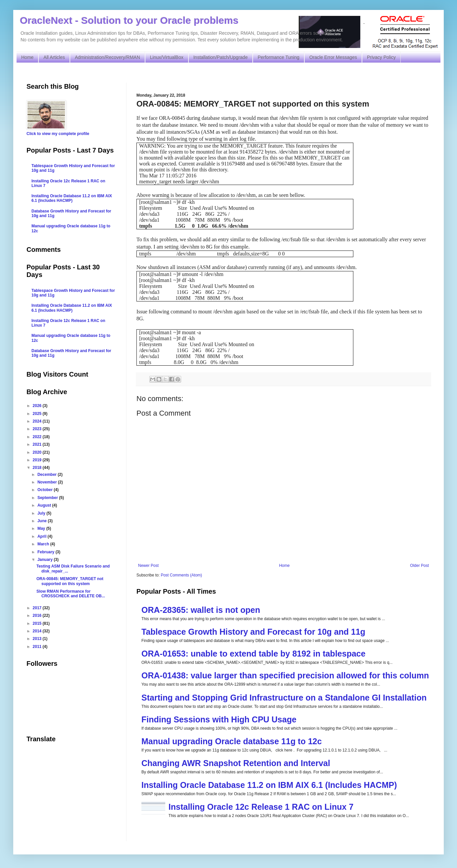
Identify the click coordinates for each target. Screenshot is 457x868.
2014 (38, 631)
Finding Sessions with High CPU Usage (219, 719)
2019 (38, 460)
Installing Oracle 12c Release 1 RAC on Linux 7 (261, 807)
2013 (38, 639)
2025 (38, 414)
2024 (38, 421)
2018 (38, 468)
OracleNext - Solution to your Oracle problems (129, 20)
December (48, 475)
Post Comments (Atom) (181, 575)
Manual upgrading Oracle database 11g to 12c (232, 741)
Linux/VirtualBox (167, 57)
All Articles (54, 57)
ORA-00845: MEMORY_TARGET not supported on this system (70, 581)
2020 (38, 452)
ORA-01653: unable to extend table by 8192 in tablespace (254, 654)
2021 (38, 444)
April (43, 536)
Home (27, 57)
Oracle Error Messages (333, 57)
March (44, 544)
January (46, 560)
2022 (38, 437)
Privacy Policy (381, 57)
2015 (38, 623)
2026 (38, 406)
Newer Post (148, 566)
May (42, 528)
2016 (38, 616)
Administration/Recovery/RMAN (107, 57)
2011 (38, 647)
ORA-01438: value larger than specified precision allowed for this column (285, 675)
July (42, 513)
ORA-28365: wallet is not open (201, 610)
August (45, 505)
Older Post (419, 566)
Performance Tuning (279, 57)
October (46, 490)
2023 (38, 429)
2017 (38, 608)
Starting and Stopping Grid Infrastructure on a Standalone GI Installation (284, 698)
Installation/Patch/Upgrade (221, 57)
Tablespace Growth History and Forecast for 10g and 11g (253, 632)
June (43, 521)
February (47, 552)
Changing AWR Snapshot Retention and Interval (236, 763)
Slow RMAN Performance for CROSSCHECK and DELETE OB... (71, 594)
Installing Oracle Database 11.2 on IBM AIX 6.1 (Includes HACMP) (269, 785)
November (48, 482)
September (48, 498)
